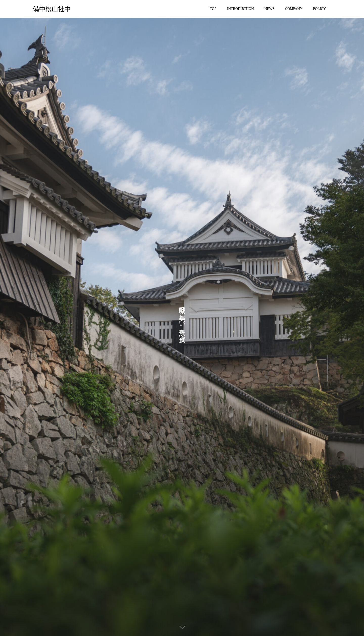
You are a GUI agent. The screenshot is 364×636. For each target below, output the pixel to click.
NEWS (269, 9)
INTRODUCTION (240, 9)
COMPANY (294, 9)
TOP (213, 9)
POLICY (319, 9)
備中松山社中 (52, 9)
